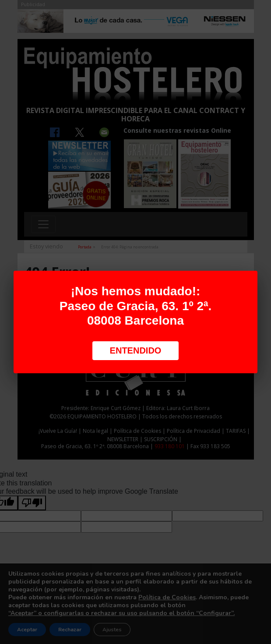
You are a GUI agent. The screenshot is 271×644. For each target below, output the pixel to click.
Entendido (136, 350)
